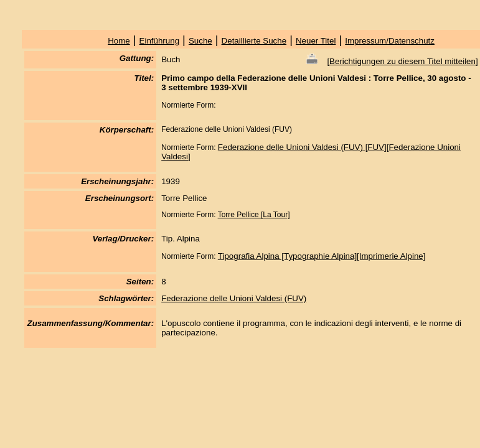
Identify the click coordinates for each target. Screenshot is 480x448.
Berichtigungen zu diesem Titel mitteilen (402, 61)
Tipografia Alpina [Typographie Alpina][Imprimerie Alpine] (322, 256)
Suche (200, 41)
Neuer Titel (316, 41)
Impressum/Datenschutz (390, 41)
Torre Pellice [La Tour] (254, 215)
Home (119, 41)
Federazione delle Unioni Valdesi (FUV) (234, 298)
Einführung (159, 41)
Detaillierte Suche (254, 41)
